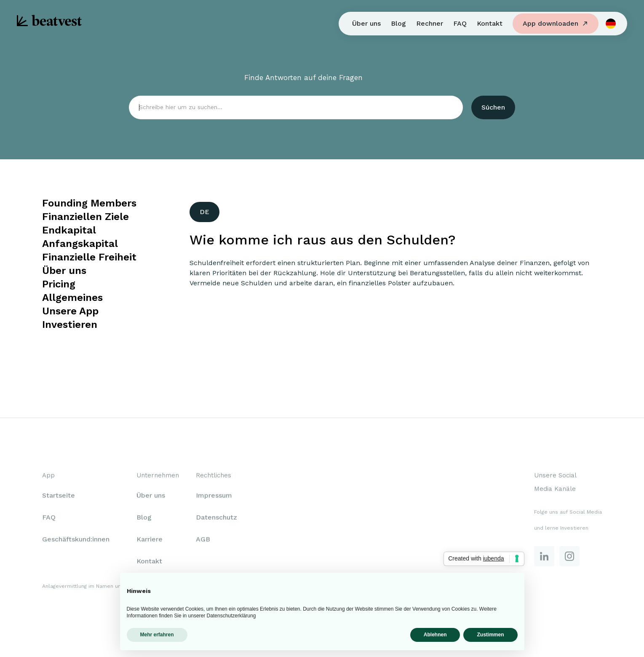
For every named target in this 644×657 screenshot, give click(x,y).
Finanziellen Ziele (86, 217)
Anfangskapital (80, 244)
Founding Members (89, 203)
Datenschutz (216, 519)
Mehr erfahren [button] (157, 635)
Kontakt (490, 23)
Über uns (366, 23)
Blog (398, 23)
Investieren (70, 324)
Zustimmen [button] (490, 635)
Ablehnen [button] (435, 635)
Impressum (214, 497)
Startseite (59, 497)
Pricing (59, 284)
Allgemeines (72, 298)
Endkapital (69, 230)
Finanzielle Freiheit (89, 257)
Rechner (430, 23)
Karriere (150, 540)
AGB (203, 540)
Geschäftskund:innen (76, 540)
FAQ (460, 23)
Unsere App (70, 311)
